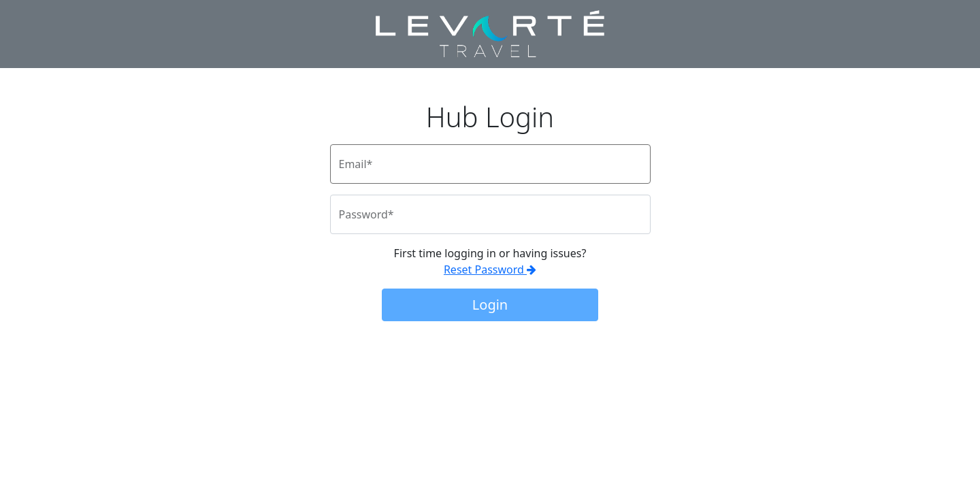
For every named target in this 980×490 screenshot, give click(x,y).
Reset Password (490, 269)
